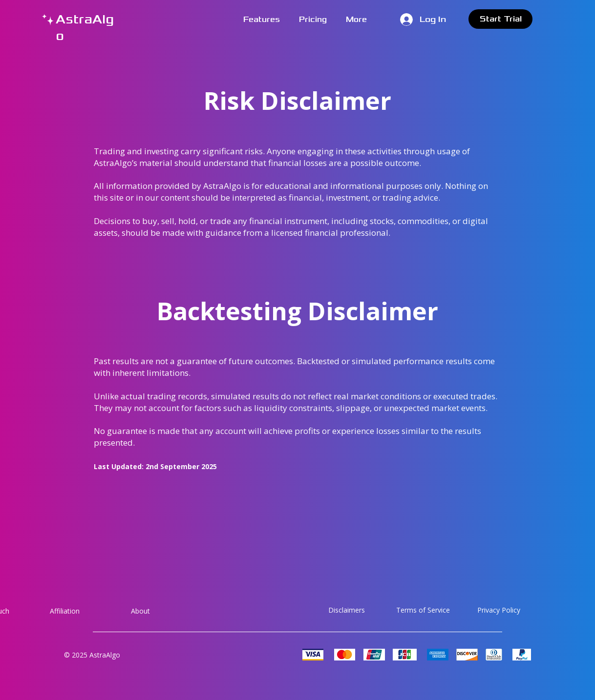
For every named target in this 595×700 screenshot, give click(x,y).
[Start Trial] (500, 19)
